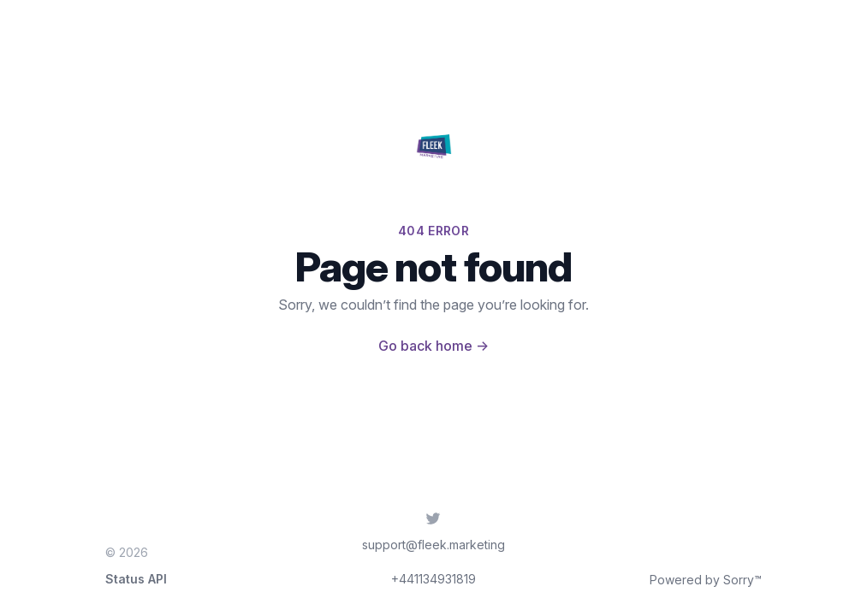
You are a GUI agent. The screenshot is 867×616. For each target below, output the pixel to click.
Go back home (433, 346)
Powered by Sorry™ (706, 580)
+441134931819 (433, 579)
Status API (136, 579)
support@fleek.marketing (433, 545)
